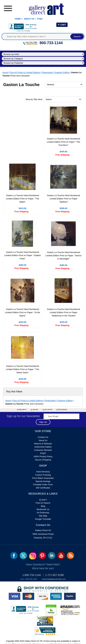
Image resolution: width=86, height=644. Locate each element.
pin (42, 556)
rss (70, 556)
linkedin (52, 556)
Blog (43, 506)
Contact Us (43, 437)
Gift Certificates (43, 488)
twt (23, 556)
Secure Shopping (43, 460)
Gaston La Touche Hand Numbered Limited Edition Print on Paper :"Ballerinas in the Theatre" (63, 312)
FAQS (43, 453)
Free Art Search (43, 503)
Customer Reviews (43, 450)
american (56, 596)
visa (15, 596)
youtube (61, 556)
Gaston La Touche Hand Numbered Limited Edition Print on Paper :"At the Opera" (23, 312)
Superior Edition (62, 72)
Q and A (43, 500)
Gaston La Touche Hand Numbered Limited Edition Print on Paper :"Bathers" (63, 199)
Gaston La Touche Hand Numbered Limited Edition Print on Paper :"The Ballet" (22, 199)
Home (18, 19)
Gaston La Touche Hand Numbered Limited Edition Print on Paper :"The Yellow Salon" (22, 369)
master (28, 596)
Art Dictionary (43, 513)
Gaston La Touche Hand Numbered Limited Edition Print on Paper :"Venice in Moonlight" (63, 256)
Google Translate (43, 519)
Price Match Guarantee (43, 478)
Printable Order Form (43, 485)
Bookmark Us (43, 509)
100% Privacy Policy (43, 456)
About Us (29, 19)
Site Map (43, 516)
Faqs (40, 19)
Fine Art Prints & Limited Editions (25, 72)
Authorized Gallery (43, 447)
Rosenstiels (47, 72)
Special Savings (43, 481)
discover (42, 596)
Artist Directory (43, 472)
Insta (33, 556)
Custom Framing (43, 475)
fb (14, 556)
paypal (70, 596)
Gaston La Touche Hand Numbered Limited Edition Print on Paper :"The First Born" (63, 142)
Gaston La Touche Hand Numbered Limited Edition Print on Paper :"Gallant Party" (23, 255)
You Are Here (14, 392)
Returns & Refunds (43, 444)
